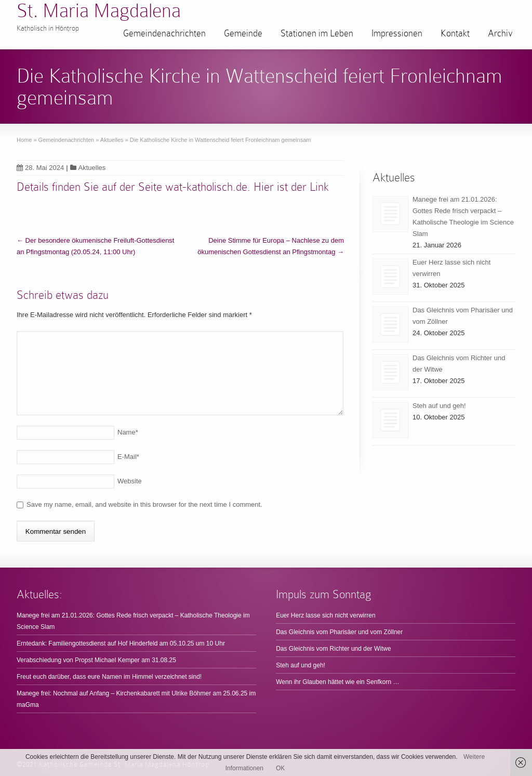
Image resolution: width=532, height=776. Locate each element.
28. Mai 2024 (40, 168)
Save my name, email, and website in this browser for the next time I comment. (144, 504)
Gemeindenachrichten (164, 33)
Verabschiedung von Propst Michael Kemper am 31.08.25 (96, 660)
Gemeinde (243, 33)
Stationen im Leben (317, 33)
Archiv (500, 33)
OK (280, 768)
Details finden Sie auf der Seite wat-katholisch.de (132, 187)
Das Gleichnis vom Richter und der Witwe (333, 649)
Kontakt (455, 33)
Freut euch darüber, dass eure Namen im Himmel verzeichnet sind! (109, 677)
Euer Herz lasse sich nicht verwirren (325, 615)
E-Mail (128, 457)
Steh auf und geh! (439, 406)
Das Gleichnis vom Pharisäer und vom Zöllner (339, 632)
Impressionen (397, 33)
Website (130, 481)
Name (128, 432)
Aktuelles (92, 168)
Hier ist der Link (291, 187)
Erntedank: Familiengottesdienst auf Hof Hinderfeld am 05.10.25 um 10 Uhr (121, 643)
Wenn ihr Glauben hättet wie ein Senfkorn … (337, 682)
